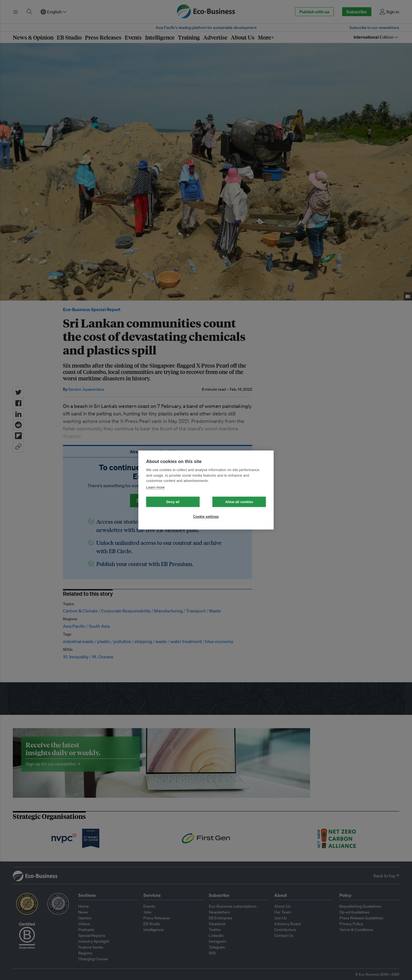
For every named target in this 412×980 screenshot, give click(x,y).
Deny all (173, 502)
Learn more (155, 487)
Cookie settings (206, 517)
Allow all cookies (239, 502)
